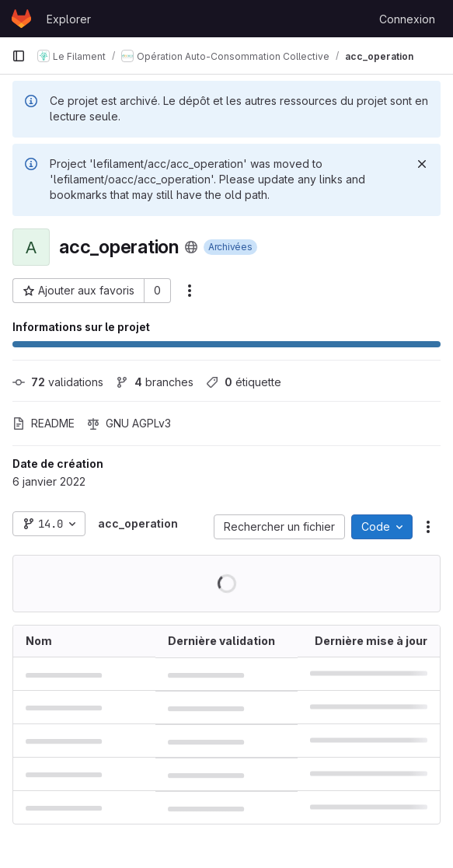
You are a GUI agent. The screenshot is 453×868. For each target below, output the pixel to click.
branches (155, 382)
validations (58, 382)
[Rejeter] (422, 164)
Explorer (69, 19)
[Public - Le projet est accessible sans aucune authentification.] (191, 247)
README (44, 423)
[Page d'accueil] (21, 19)
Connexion (407, 19)
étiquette (244, 382)
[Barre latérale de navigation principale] (19, 56)
